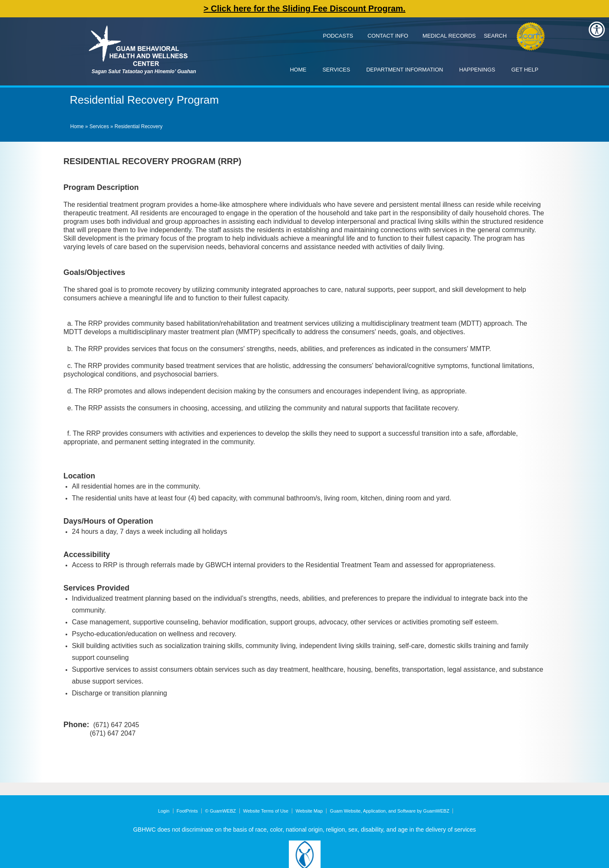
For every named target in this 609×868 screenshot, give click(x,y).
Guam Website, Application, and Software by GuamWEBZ (390, 811)
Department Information (405, 70)
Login (164, 811)
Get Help (525, 70)
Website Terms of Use (266, 811)
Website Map (309, 811)
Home (298, 70)
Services (336, 70)
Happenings (477, 70)
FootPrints (187, 811)
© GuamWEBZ (221, 811)
